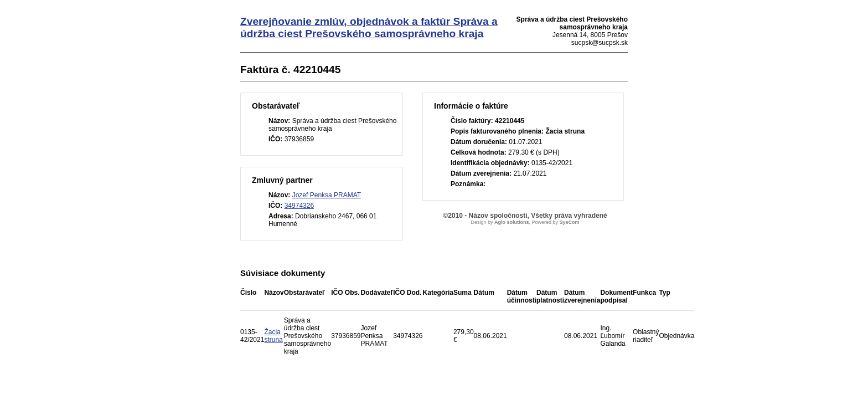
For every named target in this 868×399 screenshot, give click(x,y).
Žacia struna (273, 336)
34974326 (299, 206)
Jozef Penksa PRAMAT (327, 195)
